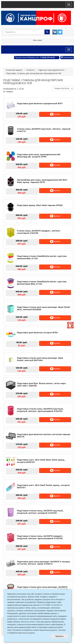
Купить (55, 114)
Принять (59, 636)
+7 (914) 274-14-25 (47, 58)
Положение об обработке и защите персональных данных (35, 630)
